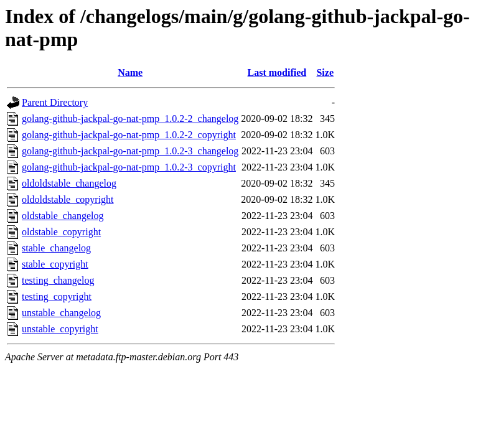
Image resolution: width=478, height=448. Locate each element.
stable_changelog (56, 248)
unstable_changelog (61, 313)
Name (130, 72)
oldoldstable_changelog (69, 183)
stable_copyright (55, 264)
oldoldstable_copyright (68, 199)
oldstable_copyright (61, 232)
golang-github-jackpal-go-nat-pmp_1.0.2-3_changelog (130, 151)
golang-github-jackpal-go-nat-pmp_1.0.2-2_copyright (129, 135)
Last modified (277, 72)
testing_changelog (58, 280)
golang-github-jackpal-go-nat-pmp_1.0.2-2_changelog (130, 119)
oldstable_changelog (63, 216)
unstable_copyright (60, 329)
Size (325, 72)
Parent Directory (55, 102)
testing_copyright (57, 296)
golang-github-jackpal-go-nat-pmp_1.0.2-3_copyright (129, 167)
